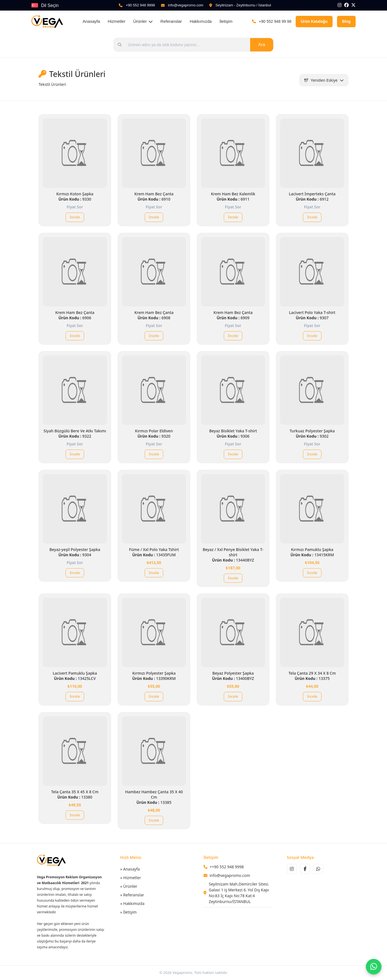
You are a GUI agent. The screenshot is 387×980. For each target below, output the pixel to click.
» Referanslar (132, 895)
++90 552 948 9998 (227, 867)
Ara (262, 45)
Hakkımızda (201, 21)
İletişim (226, 21)
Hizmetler (116, 21)
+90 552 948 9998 (140, 5)
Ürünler (143, 21)
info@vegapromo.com (186, 5)
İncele (75, 217)
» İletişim (128, 912)
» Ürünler (129, 886)
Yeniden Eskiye (324, 80)
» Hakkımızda (132, 903)
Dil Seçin (50, 5)
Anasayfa (91, 21)
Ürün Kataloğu (314, 21)
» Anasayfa (130, 869)
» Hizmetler (131, 878)
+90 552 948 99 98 (275, 21)
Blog (346, 21)
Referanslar (171, 21)
